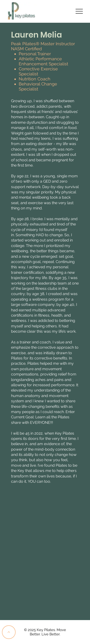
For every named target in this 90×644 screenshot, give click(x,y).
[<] (9, 632)
